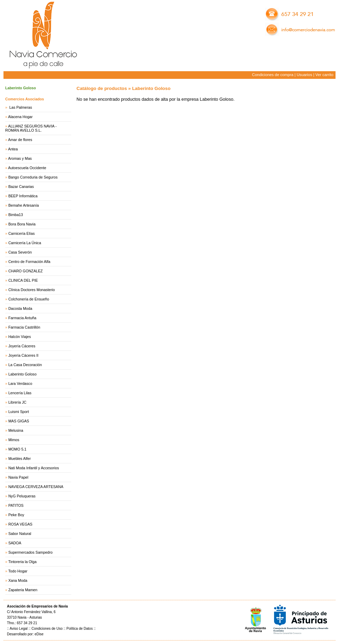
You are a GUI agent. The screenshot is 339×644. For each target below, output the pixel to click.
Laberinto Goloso (22, 374)
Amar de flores (20, 140)
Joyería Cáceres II (23, 355)
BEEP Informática (23, 196)
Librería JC (17, 402)
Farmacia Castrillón (24, 327)
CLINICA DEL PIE (23, 280)
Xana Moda (18, 580)
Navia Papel (18, 477)
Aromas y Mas (20, 158)
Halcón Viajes (20, 337)
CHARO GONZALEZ (26, 271)
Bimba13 (16, 215)
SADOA (15, 543)
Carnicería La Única (25, 243)
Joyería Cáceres (22, 346)
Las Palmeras (20, 107)
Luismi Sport (19, 412)
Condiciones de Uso (47, 629)
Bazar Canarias (21, 187)
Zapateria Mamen (23, 590)
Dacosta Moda (20, 308)
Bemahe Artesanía (24, 205)
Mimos (14, 440)
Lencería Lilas (20, 393)
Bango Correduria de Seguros (33, 177)
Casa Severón (20, 252)
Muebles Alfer (20, 459)
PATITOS (16, 505)
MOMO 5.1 (17, 449)
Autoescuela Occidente (27, 168)
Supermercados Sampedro (30, 552)
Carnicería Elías (22, 233)
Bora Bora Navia (22, 224)
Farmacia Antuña (22, 318)
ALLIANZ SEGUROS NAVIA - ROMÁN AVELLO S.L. (31, 128)
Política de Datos (80, 629)
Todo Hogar (18, 571)
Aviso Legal (19, 629)
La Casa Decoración (25, 365)
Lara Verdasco (20, 383)
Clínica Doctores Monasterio (32, 290)
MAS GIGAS (19, 421)
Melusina (16, 430)
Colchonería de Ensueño (29, 299)
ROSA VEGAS (20, 524)
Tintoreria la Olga (22, 562)
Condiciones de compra (273, 75)
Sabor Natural (20, 534)
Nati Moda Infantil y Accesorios (34, 468)
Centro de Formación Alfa (29, 262)
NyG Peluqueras (22, 496)
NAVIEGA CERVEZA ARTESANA (36, 487)
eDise (39, 634)
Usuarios (304, 75)
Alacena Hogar (20, 117)
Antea (13, 149)
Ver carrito (324, 75)
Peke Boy (16, 515)
